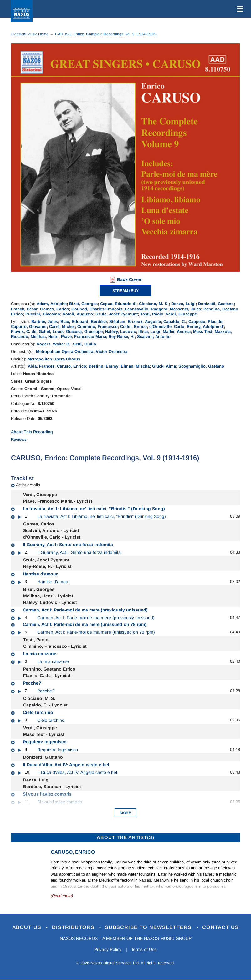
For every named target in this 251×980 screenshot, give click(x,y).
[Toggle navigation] (239, 9)
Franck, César (24, 309)
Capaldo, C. (175, 322)
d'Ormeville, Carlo (167, 327)
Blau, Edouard (74, 322)
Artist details (28, 485)
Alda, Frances (41, 366)
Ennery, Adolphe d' (205, 327)
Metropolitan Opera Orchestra (65, 352)
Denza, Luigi (183, 304)
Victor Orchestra (112, 352)
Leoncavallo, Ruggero (146, 309)
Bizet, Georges (83, 304)
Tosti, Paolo (152, 314)
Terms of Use (144, 950)
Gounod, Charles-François (97, 309)
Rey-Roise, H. (122, 337)
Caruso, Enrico (72, 366)
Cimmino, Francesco (97, 327)
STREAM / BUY (125, 291)
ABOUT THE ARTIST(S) (125, 837)
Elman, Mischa (135, 366)
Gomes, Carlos (54, 309)
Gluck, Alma (164, 366)
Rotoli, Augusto (78, 314)
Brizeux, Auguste (144, 322)
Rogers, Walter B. (54, 344)
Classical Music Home (30, 34)
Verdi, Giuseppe (181, 314)
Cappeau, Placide (205, 322)
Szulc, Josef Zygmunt (117, 314)
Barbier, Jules (45, 322)
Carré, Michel (62, 327)
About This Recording (32, 432)
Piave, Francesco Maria (84, 337)
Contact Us (222, 927)
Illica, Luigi (149, 332)
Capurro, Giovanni (29, 327)
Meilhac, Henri (45, 337)
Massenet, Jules (185, 309)
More (125, 813)
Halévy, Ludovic (120, 332)
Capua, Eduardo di (118, 304)
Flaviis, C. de (24, 332)
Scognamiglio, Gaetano (201, 366)
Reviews (19, 439)
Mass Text (203, 332)
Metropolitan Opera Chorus (54, 359)
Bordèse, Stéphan (108, 322)
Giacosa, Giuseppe (84, 332)
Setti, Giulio (85, 344)
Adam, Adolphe (52, 304)
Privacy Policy (108, 950)
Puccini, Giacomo (43, 314)
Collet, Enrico (133, 327)
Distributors (74, 927)
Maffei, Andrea (177, 332)
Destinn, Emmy (103, 366)
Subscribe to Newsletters (150, 927)
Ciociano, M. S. (154, 304)
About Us (26, 927)
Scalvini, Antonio (154, 337)
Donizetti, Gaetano (216, 304)
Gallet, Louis (51, 332)
